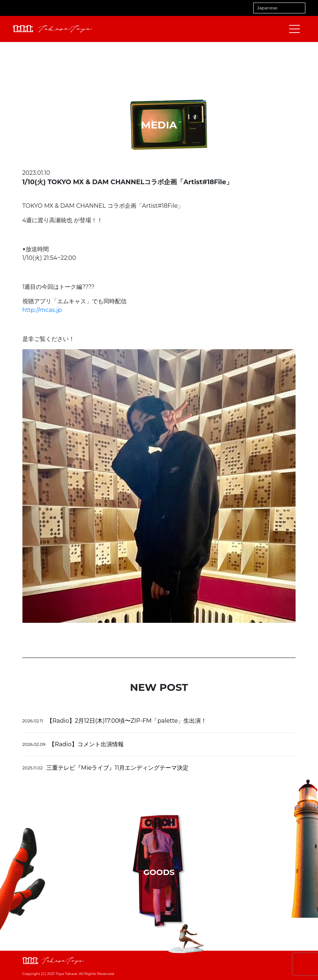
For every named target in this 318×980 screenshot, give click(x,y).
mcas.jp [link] (42, 310)
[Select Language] (279, 8)
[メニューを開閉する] (294, 29)
